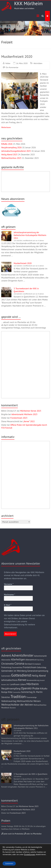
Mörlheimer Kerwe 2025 (31, 411)
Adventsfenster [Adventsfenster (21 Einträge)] (23, 655)
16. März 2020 (22, 63)
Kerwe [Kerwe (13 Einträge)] (22, 680)
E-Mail (8, 605)
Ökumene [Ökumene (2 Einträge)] (13, 708)
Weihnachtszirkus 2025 (11, 158)
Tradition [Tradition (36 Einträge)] (18, 696)
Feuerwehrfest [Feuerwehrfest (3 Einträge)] (17, 668)
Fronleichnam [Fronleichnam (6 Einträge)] (30, 667)
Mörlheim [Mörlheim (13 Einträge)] (33, 684)
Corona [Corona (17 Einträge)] (19, 663)
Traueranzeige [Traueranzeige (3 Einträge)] (31, 697)
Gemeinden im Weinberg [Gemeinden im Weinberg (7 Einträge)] (14, 671)
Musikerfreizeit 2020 (17, 56)
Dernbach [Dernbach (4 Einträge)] (29, 664)
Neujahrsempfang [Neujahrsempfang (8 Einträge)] (11, 688)
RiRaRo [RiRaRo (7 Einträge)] (44, 689)
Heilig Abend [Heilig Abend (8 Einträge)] (39, 676)
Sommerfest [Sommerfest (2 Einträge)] (17, 692)
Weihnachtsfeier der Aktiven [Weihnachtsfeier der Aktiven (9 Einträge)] (17, 705)
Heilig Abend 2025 (9, 155)
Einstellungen (30, 854)
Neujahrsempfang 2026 (11, 147)
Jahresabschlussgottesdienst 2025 (16, 151)
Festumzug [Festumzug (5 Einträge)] (6, 667)
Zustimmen (9, 863)
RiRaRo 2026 (7, 144)
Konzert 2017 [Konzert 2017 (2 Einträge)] (5, 685)
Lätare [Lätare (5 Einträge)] (23, 684)
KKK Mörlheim (28, 3)
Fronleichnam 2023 (19, 418)
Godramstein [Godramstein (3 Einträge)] (6, 676)
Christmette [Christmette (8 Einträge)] (8, 664)
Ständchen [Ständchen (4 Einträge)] (6, 697)
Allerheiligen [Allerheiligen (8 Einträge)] (18, 659)
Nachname (9, 594)
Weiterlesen (6, 127)
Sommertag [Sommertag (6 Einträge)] (27, 692)
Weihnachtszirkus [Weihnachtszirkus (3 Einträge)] (40, 705)
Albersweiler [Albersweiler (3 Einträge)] (6, 660)
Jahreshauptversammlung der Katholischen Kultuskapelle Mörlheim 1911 (30, 235)
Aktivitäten (38, 63)
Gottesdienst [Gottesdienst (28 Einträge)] (21, 675)
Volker (8, 63)
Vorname (9, 584)
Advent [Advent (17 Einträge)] (6, 655)
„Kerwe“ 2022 (29, 421)
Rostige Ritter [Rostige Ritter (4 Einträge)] (7, 692)
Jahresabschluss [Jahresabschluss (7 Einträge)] (9, 680)
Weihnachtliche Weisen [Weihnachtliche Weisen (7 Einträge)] (29, 701)
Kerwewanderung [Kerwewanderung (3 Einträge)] (33, 680)
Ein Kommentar (12, 67)
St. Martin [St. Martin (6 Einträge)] (38, 692)
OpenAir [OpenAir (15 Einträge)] (26, 688)
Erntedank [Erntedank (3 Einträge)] (37, 664)
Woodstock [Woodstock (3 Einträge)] (5, 708)
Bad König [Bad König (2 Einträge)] (40, 660)
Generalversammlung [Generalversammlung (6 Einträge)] (38, 671)
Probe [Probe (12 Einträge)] (36, 688)
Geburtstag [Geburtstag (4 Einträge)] (42, 667)
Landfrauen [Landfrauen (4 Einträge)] (15, 684)
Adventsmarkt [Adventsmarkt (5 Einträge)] (40, 656)
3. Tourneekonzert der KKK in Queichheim (30, 774)
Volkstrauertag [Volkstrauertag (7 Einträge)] (9, 701)
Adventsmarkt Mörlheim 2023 (24, 414)
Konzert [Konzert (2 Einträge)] (42, 680)
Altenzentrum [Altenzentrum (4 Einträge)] (31, 660)
